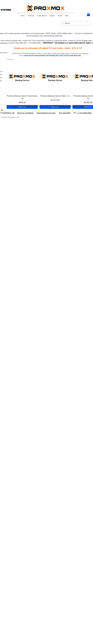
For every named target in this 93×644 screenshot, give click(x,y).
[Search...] (75, 23)
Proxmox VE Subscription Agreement (27, 106)
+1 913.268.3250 (84, 113)
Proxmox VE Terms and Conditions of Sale (69, 106)
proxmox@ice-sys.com (46, 113)
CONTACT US (8, 113)
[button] (88, 14)
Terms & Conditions (25, 113)
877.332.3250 (65, 113)
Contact (85, 40)
